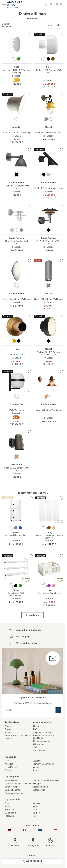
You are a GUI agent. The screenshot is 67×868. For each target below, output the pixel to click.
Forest (8, 806)
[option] (14, 59)
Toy (34, 816)
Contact (37, 726)
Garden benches (12, 790)
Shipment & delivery (43, 732)
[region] (17, 61)
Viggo (35, 806)
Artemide (9, 764)
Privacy (8, 739)
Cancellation (39, 751)
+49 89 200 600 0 (32, 861)
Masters (36, 803)
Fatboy (8, 770)
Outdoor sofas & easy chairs (46, 780)
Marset (36, 767)
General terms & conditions (17, 736)
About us (9, 726)
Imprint (8, 732)
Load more (32, 615)
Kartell (35, 770)
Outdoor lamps (12, 787)
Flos (7, 761)
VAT (35, 747)
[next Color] (62, 59)
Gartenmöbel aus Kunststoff (18, 784)
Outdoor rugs (39, 790)
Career (8, 729)
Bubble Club (10, 810)
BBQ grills (37, 784)
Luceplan (37, 761)
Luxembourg (11, 813)
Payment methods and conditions (44, 737)
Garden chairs (11, 780)
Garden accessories (14, 793)
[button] (8, 25)
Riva (35, 810)
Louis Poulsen (11, 767)
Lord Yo (36, 813)
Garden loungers (40, 787)
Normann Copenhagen (43, 764)
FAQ (35, 729)
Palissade (9, 816)
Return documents (42, 741)
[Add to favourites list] (29, 34)
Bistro (7, 803)
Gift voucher (39, 744)
